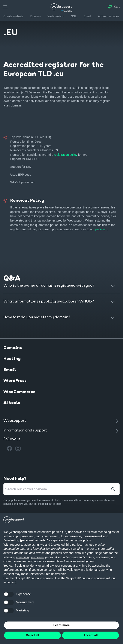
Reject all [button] (32, 635)
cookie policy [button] (82, 540)
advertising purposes (30, 557)
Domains (13, 348)
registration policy (66, 155)
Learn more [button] (61, 625)
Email (10, 370)
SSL (74, 16)
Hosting (12, 359)
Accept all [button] (90, 635)
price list (101, 229)
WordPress (15, 381)
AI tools (12, 403)
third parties (73, 545)
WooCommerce (19, 392)
